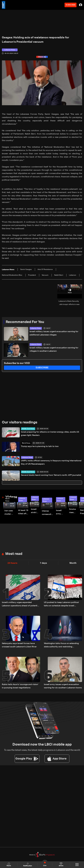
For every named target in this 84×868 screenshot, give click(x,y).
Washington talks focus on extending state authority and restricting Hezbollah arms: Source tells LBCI (61, 645)
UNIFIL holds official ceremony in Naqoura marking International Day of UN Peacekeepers (51, 462)
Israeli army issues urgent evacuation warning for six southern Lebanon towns (63, 686)
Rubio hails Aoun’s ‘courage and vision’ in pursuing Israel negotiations (20, 686)
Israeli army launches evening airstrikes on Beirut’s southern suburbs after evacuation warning (61, 513)
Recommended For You (25, 322)
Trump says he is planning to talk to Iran (40, 446)
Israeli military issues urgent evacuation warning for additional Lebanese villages (54, 333)
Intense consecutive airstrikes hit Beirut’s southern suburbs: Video (48, 513)
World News (26, 443)
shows (61, 864)
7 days (43, 563)
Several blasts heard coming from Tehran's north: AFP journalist (51, 475)
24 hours (12, 563)
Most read (14, 554)
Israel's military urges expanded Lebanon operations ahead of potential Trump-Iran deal (20, 604)
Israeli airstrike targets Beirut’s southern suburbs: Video (35, 511)
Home (9, 865)
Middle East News (28, 429)
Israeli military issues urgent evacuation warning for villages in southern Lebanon (54, 349)
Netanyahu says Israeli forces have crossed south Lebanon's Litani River (19, 645)
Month (73, 563)
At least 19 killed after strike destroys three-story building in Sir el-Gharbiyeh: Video (23, 512)
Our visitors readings (20, 422)
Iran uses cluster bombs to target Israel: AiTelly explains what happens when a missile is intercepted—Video (10, 513)
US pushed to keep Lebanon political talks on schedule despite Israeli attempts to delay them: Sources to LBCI (61, 604)
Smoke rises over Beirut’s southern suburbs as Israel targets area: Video (73, 511)
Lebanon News (36, 328)
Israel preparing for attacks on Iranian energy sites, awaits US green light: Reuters (50, 434)
